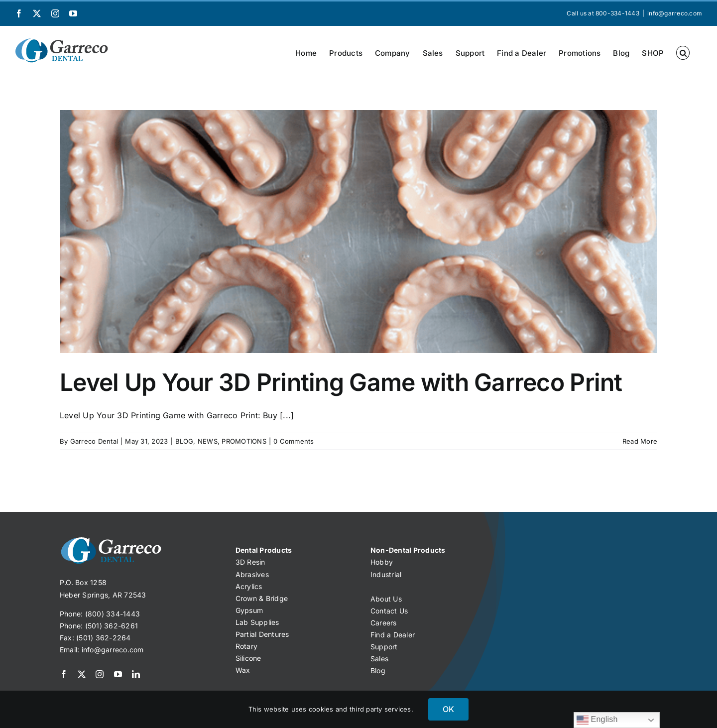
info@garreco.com (675, 13)
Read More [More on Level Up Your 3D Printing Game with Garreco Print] (640, 441)
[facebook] (64, 674)
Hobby (382, 562)
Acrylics (249, 586)
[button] (683, 53)
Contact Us (389, 611)
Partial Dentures (262, 634)
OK (448, 709)
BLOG (184, 441)
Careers (384, 623)
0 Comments (294, 441)
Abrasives (252, 574)
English (597, 720)
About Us (386, 599)
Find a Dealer (393, 635)
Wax (243, 670)
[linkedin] (136, 674)
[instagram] (100, 674)
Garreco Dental (94, 441)
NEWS (208, 441)
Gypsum (249, 610)
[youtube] (118, 674)
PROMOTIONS (244, 441)
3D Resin (250, 562)
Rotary (246, 646)
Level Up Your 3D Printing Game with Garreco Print (341, 382)
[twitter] (82, 674)
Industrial (386, 574)
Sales (379, 659)
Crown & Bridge (262, 598)
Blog (378, 670)
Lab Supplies (257, 622)
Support (384, 647)
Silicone (248, 658)
